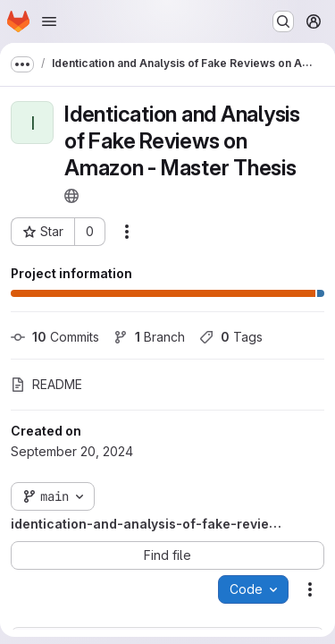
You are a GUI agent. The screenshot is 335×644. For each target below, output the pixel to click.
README (46, 384)
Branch (149, 337)
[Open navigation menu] (49, 21)
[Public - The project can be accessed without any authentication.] (71, 196)
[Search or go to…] (283, 21)
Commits (55, 337)
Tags (231, 337)
